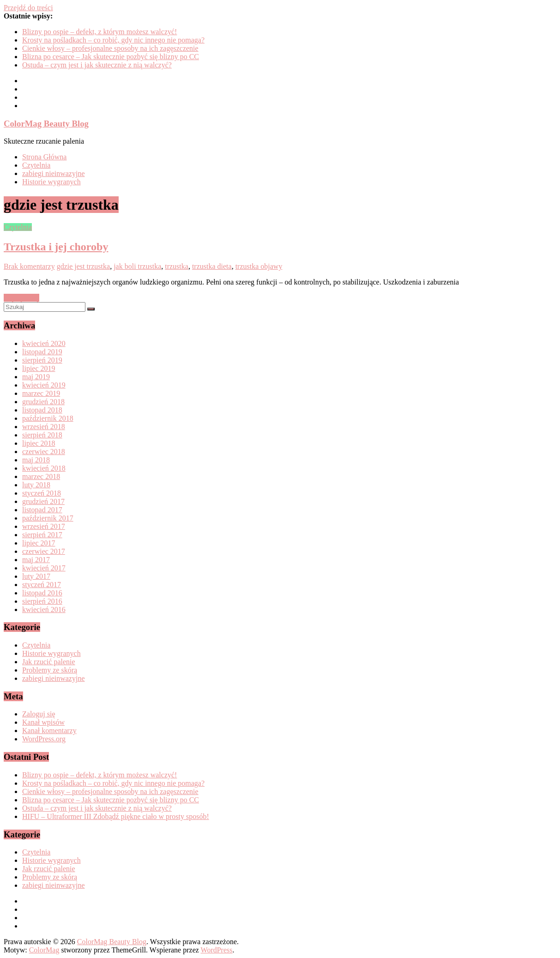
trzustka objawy (259, 266)
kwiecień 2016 (44, 609)
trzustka (177, 266)
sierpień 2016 (42, 601)
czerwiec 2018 (44, 452)
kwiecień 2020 (44, 343)
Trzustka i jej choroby (56, 247)
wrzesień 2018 (44, 427)
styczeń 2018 (42, 493)
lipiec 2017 (39, 543)
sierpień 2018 (42, 435)
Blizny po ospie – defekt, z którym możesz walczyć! (99, 32)
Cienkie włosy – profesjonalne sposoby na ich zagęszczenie (110, 48)
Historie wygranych (51, 182)
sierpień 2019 (42, 360)
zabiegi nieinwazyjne (54, 173)
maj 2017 (36, 560)
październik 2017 (48, 518)
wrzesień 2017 (44, 526)
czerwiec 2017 (44, 551)
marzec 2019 (41, 393)
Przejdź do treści (28, 8)
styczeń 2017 (42, 585)
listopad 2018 (42, 410)
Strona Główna (44, 157)
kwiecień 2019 (44, 385)
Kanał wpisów (43, 722)
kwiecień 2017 (44, 568)
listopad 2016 (42, 593)
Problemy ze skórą (50, 670)
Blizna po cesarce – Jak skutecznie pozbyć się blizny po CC (111, 57)
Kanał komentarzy (49, 731)
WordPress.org (44, 739)
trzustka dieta (212, 266)
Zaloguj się (39, 714)
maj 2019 (36, 377)
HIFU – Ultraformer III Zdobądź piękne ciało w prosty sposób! (116, 816)
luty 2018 (36, 485)
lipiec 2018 (39, 443)
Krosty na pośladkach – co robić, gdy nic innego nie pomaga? (113, 40)
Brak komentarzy (29, 266)
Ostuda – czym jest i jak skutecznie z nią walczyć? (97, 65)
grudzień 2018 (43, 402)
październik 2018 (48, 418)
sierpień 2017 (42, 535)
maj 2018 (36, 460)
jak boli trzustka (137, 266)
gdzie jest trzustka (84, 266)
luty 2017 (36, 576)
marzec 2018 (41, 476)
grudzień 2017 (43, 501)
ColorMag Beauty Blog (46, 124)
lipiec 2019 (39, 368)
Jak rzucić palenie (49, 662)
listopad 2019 (42, 352)
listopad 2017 (42, 510)
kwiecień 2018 (44, 468)
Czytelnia (36, 165)
